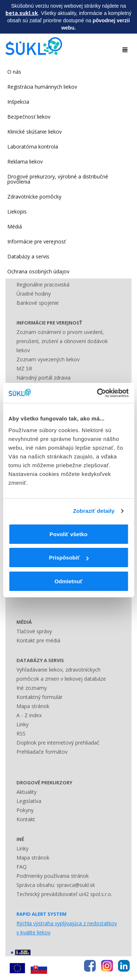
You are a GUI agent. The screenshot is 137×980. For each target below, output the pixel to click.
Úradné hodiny (34, 294)
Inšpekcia (18, 102)
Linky (22, 724)
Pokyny (25, 810)
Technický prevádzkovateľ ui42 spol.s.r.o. (64, 894)
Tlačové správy (34, 631)
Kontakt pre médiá (38, 640)
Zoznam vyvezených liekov (48, 359)
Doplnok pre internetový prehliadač (58, 743)
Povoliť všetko (69, 534)
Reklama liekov (25, 162)
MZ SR (24, 368)
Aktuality (26, 792)
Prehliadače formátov (42, 752)
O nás (14, 72)
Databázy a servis (28, 256)
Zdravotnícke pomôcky (34, 197)
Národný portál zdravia (43, 378)
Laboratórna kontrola (33, 147)
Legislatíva (29, 801)
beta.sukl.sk (22, 13)
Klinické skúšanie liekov (35, 132)
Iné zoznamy (32, 688)
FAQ (22, 867)
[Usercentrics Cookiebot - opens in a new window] (98, 393)
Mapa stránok (33, 706)
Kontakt (26, 819)
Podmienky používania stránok (53, 876)
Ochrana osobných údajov (38, 271)
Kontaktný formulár (39, 697)
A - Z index (29, 715)
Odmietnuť (68, 581)
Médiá (15, 226)
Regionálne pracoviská (43, 285)
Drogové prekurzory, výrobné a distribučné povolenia (58, 179)
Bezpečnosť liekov (29, 117)
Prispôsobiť (69, 558)
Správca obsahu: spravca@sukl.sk (56, 885)
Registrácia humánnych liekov (42, 87)
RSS (21, 733)
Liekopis (17, 212)
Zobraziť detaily (94, 511)
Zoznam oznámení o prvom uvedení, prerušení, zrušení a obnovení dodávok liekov (62, 341)
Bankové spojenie (38, 303)
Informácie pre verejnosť (37, 241)
